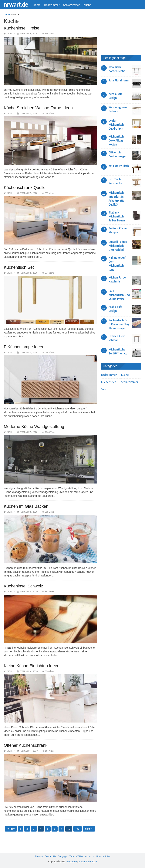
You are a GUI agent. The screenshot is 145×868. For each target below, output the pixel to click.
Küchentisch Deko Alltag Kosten (116, 141)
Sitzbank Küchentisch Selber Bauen (117, 217)
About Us (90, 856)
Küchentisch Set (19, 267)
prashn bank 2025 (88, 862)
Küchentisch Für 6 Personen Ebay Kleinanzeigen (119, 324)
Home (37, 5)
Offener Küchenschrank (26, 745)
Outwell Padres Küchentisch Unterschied (118, 246)
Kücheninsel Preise (22, 28)
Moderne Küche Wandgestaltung (34, 427)
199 (78, 829)
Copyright (63, 856)
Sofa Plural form (119, 80)
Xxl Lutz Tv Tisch (119, 166)
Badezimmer (52, 5)
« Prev (11, 829)
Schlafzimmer (71, 5)
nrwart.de (16, 4)
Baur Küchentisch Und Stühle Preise (119, 295)
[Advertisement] (123, 31)
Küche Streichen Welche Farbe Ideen (38, 108)
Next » (89, 829)
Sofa (104, 389)
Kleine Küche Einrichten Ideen (32, 666)
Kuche (87, 5)
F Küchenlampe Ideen (24, 347)
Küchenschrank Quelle (25, 188)
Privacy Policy (103, 856)
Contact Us (50, 856)
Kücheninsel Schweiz (23, 586)
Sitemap (39, 856)
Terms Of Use (76, 856)
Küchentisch (109, 382)
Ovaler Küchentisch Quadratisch (116, 125)
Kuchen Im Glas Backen (26, 506)
